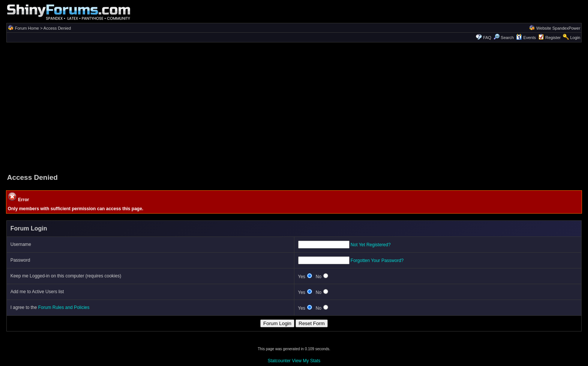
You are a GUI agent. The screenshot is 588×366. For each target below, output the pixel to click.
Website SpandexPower (558, 28)
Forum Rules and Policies (64, 307)
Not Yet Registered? (371, 245)
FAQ (487, 38)
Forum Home (27, 28)
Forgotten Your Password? (377, 261)
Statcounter (279, 361)
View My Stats (306, 361)
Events (526, 38)
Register (553, 38)
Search (504, 38)
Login (575, 38)
